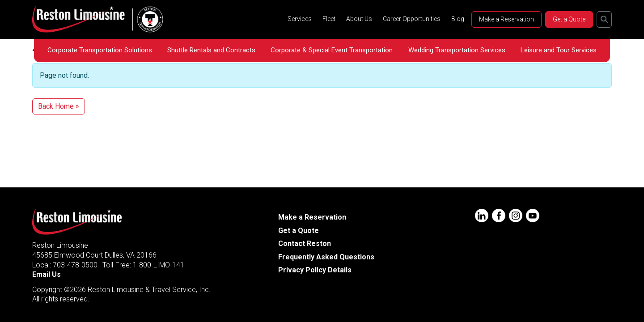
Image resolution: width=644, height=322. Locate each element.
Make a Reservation (506, 19)
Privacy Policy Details (315, 270)
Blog (458, 19)
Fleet (329, 19)
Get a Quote (569, 19)
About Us (359, 19)
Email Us (47, 274)
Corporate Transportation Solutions (100, 50)
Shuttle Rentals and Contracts (211, 50)
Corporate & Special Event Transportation (332, 50)
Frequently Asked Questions (326, 257)
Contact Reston (305, 244)
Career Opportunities (412, 19)
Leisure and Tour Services (559, 50)
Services (300, 19)
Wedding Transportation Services (457, 50)
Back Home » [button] (59, 106)
